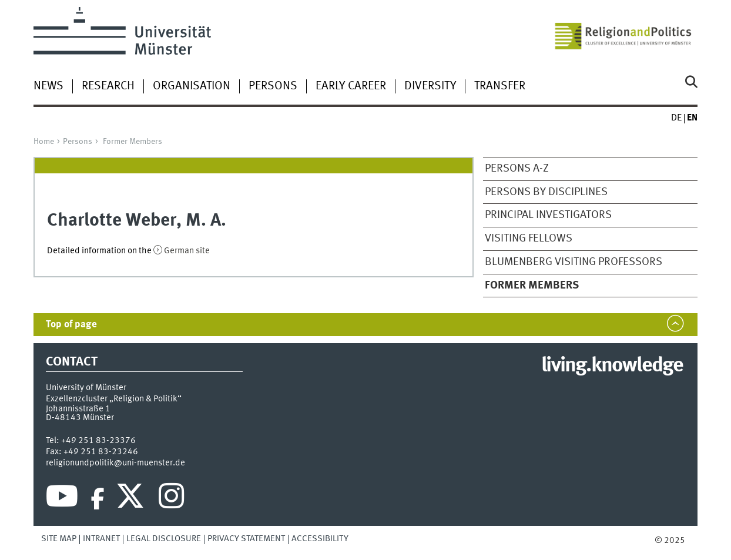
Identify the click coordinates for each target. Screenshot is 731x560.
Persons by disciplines (546, 192)
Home (44, 142)
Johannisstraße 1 (78, 409)
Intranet (101, 539)
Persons (273, 86)
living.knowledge (612, 366)
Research (108, 86)
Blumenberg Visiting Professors (574, 262)
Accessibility (320, 539)
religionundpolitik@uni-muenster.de (115, 463)
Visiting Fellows (529, 239)
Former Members (133, 142)
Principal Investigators (548, 215)
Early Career (351, 86)
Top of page (71, 325)
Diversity (430, 86)
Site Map (59, 539)
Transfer (500, 86)
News (48, 86)
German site (187, 251)
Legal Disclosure (164, 539)
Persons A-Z (517, 169)
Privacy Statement (246, 539)
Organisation (192, 86)
